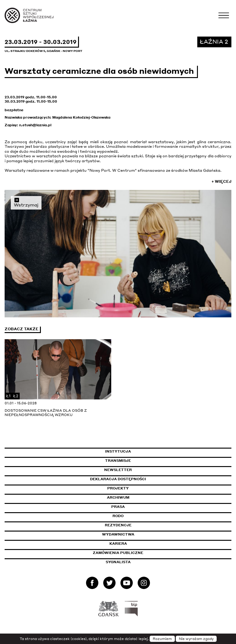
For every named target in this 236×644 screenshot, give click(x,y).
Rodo (118, 516)
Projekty (118, 488)
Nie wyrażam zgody (196, 639)
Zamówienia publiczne (132, 553)
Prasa (118, 507)
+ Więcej (221, 181)
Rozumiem (162, 639)
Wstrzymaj (26, 202)
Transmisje (144, 461)
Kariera (118, 544)
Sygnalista (118, 562)
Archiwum (118, 497)
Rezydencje (118, 525)
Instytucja (118, 451)
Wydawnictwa (118, 534)
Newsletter (118, 470)
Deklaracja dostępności (118, 479)
